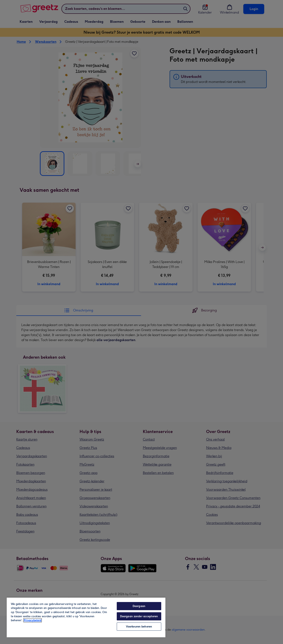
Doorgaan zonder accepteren (139, 616)
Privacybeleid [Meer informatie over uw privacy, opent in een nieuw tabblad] (33, 620)
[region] (86, 617)
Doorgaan (139, 606)
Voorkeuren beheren (139, 627)
